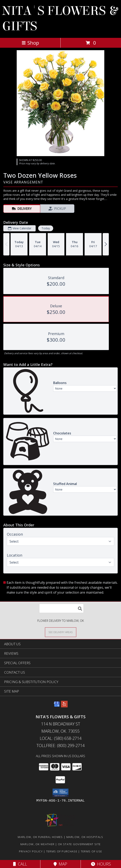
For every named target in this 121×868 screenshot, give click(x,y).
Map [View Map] (60, 864)
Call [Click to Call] (20, 864)
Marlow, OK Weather (37, 844)
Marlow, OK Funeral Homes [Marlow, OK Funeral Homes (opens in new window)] (40, 837)
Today (46, 228)
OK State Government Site (79, 844)
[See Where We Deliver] (61, 632)
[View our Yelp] (64, 706)
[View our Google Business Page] (57, 706)
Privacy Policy (31, 851)
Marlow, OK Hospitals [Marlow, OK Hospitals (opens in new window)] (85, 837)
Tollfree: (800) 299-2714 (60, 746)
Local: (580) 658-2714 (61, 738)
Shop (30, 43)
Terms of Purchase (62, 851)
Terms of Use (92, 851)
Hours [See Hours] (101, 864)
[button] (60, 793)
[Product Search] (61, 608)
